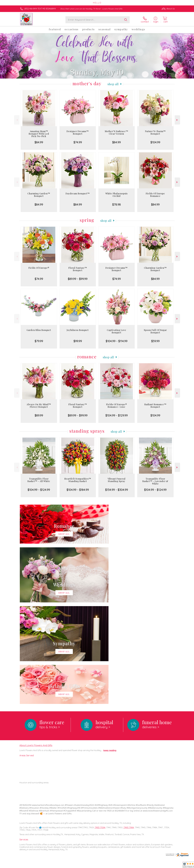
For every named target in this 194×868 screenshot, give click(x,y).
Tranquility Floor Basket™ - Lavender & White (155, 481)
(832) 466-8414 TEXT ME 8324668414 (40, 9)
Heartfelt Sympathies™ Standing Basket (78, 480)
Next (177, 120)
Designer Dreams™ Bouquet (78, 132)
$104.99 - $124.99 (39, 490)
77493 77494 (129, 726)
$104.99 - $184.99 (78, 490)
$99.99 (78, 341)
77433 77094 (100, 726)
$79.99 (39, 341)
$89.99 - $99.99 (78, 279)
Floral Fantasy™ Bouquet (78, 269)
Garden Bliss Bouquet (39, 330)
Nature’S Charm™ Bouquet (155, 132)
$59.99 (155, 341)
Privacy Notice (135, 866)
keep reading (110, 649)
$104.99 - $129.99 (117, 415)
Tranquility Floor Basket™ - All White (39, 480)
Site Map (168, 866)
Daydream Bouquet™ (78, 193)
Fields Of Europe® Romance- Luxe (117, 406)
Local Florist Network (153, 866)
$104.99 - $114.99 (117, 341)
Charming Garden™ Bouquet (39, 195)
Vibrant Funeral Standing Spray (117, 480)
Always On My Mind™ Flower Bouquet (39, 406)
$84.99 (39, 142)
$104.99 (155, 142)
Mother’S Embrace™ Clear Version (116, 132)
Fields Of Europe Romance (155, 195)
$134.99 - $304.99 (117, 490)
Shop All (113, 84)
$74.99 (78, 142)
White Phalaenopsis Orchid (116, 195)
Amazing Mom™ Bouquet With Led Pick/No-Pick (39, 134)
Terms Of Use (121, 866)
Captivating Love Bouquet (117, 331)
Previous (17, 120)
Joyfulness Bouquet (78, 330)
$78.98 (116, 204)
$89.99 (39, 415)
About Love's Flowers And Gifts (36, 644)
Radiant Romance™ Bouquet (155, 406)
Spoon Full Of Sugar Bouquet (155, 331)
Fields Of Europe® (39, 268)
